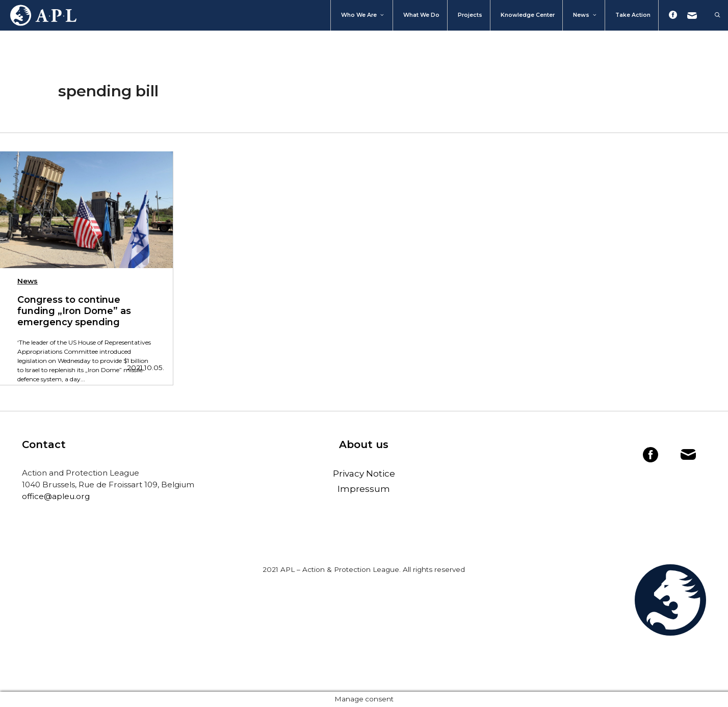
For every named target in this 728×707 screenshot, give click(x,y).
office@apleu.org (56, 496)
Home (38, 15)
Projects (470, 15)
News (585, 15)
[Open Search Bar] (712, 15)
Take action (633, 15)
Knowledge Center (528, 15)
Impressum (364, 489)
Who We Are (363, 15)
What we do (421, 15)
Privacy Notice (364, 474)
